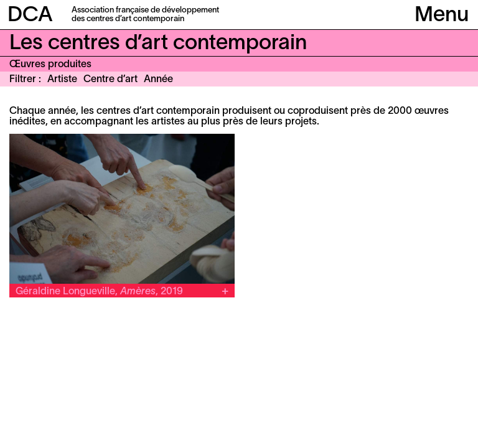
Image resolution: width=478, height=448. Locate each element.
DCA (30, 16)
